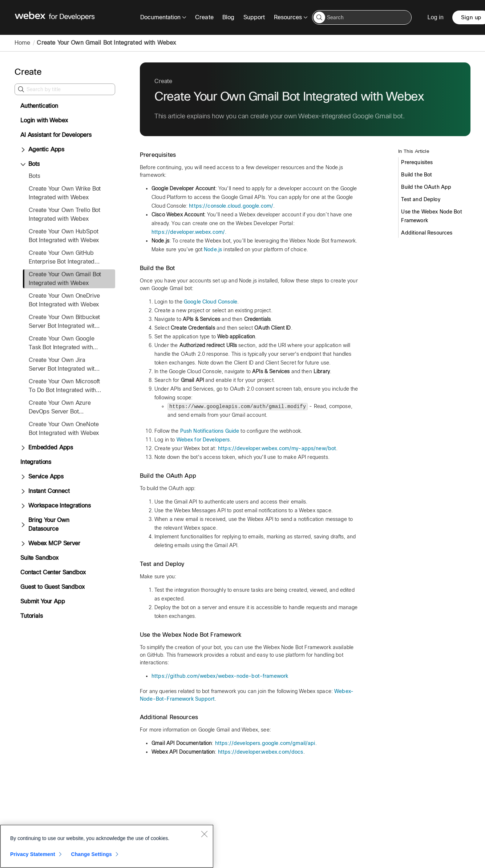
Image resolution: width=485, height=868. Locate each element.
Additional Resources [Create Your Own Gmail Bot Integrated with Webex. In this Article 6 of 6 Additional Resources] (427, 233)
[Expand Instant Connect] (23, 492)
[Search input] (362, 17)
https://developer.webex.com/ (188, 232)
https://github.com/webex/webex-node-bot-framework (220, 676)
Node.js (213, 249)
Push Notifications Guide (210, 431)
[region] (107, 846)
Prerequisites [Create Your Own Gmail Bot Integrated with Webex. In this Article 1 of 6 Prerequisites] (417, 162)
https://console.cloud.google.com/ (231, 206)
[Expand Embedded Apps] (23, 448)
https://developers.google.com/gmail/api (265, 743)
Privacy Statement (33, 854)
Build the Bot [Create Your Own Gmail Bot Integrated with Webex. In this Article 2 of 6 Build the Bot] (417, 175)
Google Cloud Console (211, 302)
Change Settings (91, 854)
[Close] (204, 834)
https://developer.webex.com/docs (261, 752)
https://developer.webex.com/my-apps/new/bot (277, 448)
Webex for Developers (203, 440)
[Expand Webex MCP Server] (23, 544)
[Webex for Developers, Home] (55, 17)
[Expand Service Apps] (23, 477)
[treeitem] (69, 279)
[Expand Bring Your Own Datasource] (23, 525)
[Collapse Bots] (23, 164)
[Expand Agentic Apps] (23, 150)
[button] (319, 17)
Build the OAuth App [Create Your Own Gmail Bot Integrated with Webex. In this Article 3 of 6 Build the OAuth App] (426, 187)
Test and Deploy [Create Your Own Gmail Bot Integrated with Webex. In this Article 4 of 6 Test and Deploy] (421, 199)
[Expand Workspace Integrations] (23, 506)
